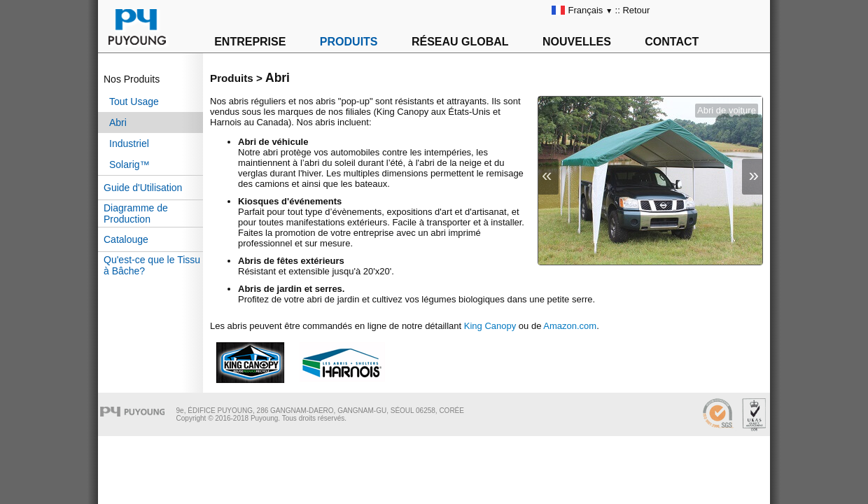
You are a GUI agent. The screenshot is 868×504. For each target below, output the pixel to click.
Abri (118, 122)
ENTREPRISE (250, 42)
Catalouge (126, 239)
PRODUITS (349, 42)
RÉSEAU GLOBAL (460, 42)
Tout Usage (134, 101)
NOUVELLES (577, 42)
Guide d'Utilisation (143, 188)
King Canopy (490, 326)
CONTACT (672, 42)
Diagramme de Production (136, 213)
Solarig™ (129, 164)
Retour (636, 10)
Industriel (129, 143)
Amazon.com (570, 326)
